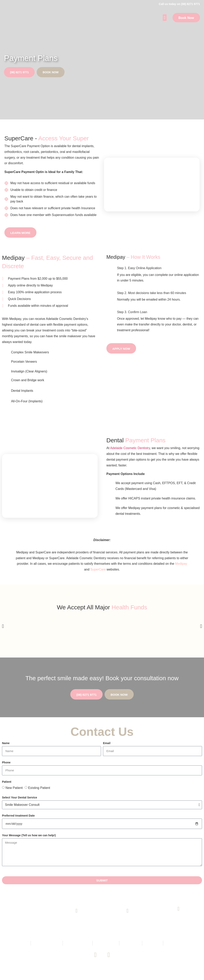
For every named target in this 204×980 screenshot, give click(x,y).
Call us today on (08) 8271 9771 (179, 4)
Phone (6, 763)
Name (6, 743)
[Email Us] (128, 911)
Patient (7, 782)
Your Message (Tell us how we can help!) (29, 835)
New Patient (14, 788)
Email (107, 743)
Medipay (181, 564)
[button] (165, 18)
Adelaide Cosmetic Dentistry (130, 448)
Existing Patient (39, 788)
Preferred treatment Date (18, 816)
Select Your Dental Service (20, 798)
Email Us (127, 923)
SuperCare (98, 569)
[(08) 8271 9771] (77, 911)
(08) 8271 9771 (77, 923)
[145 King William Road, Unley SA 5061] (179, 909)
